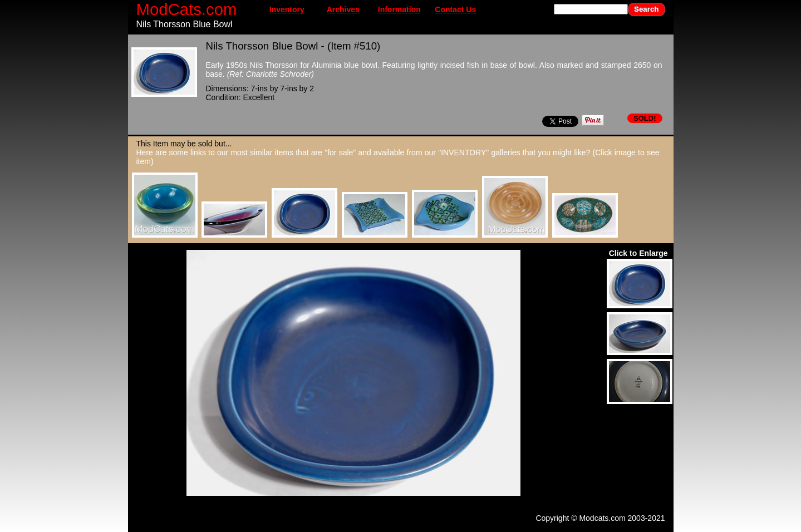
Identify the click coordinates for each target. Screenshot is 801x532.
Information (399, 9)
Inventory (287, 9)
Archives (343, 9)
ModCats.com (187, 9)
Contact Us (455, 9)
